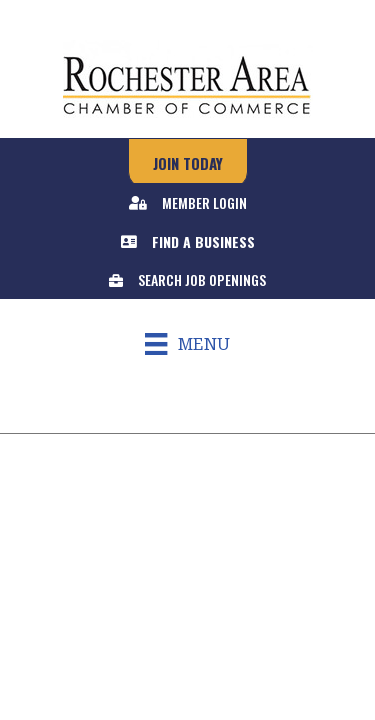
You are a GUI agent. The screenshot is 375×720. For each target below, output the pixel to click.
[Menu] (187, 344)
